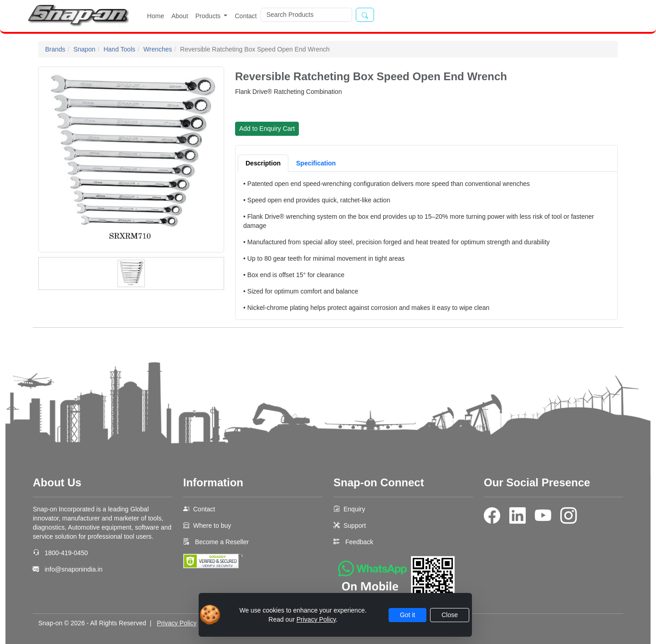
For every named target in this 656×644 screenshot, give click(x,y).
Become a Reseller (221, 542)
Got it (407, 615)
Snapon (84, 49)
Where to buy (212, 526)
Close (450, 615)
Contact (246, 16)
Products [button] (209, 16)
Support (355, 526)
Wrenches (158, 49)
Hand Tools (119, 49)
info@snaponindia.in (74, 569)
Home (156, 16)
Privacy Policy (177, 623)
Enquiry (354, 509)
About (180, 16)
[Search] (306, 15)
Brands (55, 49)
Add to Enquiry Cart (267, 129)
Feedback (359, 542)
